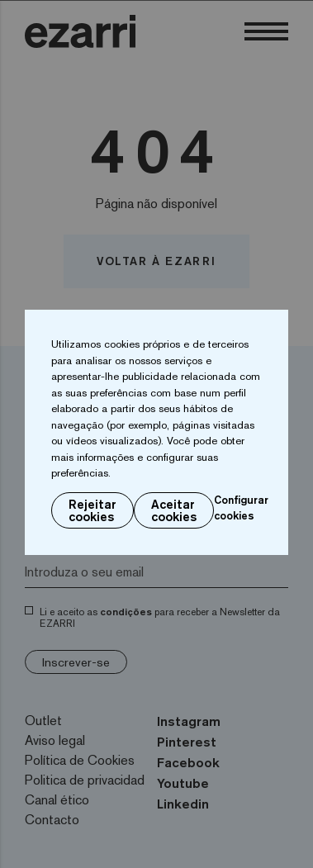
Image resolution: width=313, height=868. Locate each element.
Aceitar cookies (174, 510)
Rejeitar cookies (92, 510)
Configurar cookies (241, 508)
